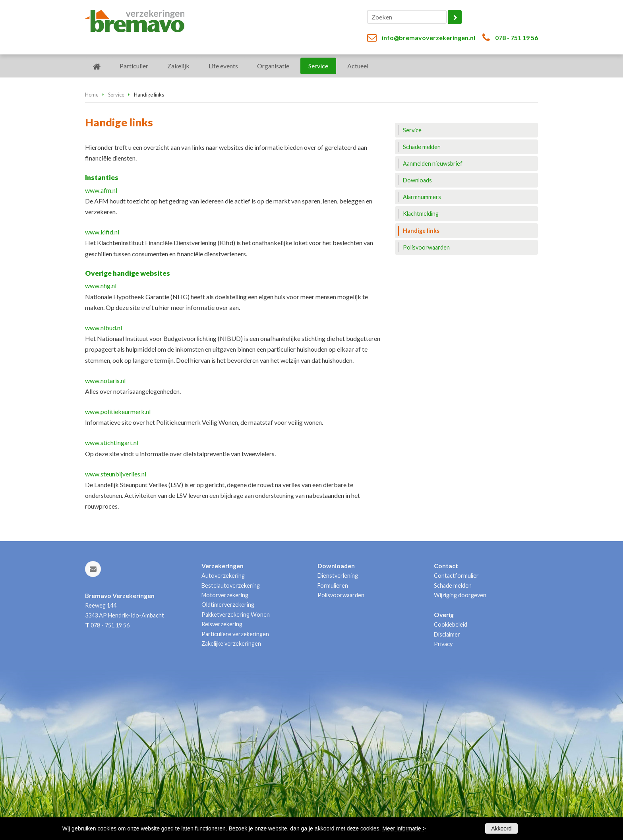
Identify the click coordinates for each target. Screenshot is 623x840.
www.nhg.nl (101, 285)
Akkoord (501, 828)
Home (92, 95)
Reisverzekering (222, 624)
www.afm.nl (101, 190)
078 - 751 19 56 (517, 38)
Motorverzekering (225, 595)
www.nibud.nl (104, 328)
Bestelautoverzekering (231, 585)
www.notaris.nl (105, 380)
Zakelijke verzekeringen (231, 644)
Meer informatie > (404, 828)
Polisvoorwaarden (341, 595)
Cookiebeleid (451, 624)
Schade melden (453, 585)
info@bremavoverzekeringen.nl (429, 38)
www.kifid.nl (102, 232)
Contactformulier (456, 576)
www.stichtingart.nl (112, 442)
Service (116, 95)
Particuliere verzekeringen (235, 634)
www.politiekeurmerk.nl (118, 411)
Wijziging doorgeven (460, 595)
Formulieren (333, 585)
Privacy (443, 644)
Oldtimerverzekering (228, 605)
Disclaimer (447, 634)
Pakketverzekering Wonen (236, 615)
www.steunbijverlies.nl (116, 474)
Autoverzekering (223, 576)
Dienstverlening (338, 576)
